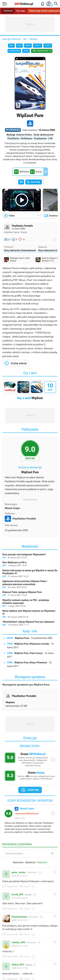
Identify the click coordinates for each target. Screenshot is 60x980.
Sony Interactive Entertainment (20, 250)
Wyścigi (34, 39)
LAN (50, 138)
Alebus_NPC (18, 965)
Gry (25, 39)
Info (11, 46)
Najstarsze (30, 862)
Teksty (38, 46)
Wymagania (14, 51)
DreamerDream (19, 917)
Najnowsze (18, 862)
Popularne (42, 862)
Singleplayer (40, 138)
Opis (19, 46)
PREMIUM (8, 11)
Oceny (48, 46)
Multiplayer (27, 138)
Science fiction (24, 135)
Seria (26, 51)
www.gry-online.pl (11, 39)
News (28, 46)
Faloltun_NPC (19, 942)
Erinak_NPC (18, 895)
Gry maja (21, 11)
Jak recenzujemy (30, 500)
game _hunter (19, 872)
